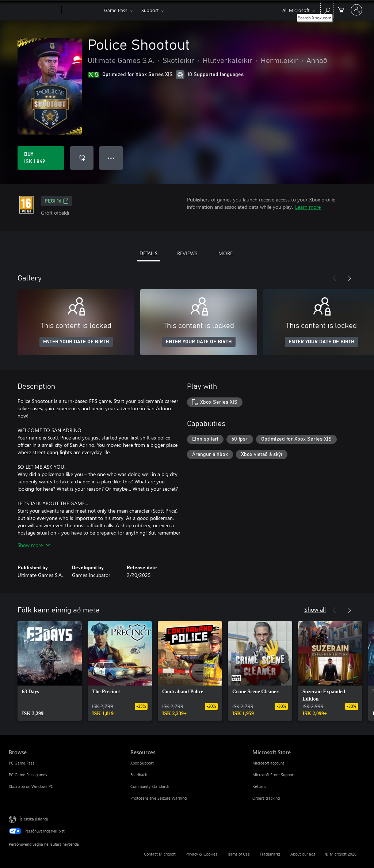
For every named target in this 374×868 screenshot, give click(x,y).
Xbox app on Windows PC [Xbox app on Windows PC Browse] (31, 786)
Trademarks (270, 854)
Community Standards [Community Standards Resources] (150, 786)
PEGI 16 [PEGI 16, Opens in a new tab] (57, 201)
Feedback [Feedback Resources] (139, 775)
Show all (315, 609)
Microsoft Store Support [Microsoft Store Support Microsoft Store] (274, 775)
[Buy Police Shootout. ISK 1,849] (41, 158)
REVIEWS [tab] (187, 253)
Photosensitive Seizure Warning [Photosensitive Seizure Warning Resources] (159, 798)
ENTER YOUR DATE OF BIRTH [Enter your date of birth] (76, 342)
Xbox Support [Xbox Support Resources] (142, 763)
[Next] (349, 278)
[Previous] (335, 278)
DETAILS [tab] (148, 253)
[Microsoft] (34, 10)
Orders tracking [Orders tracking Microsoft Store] (266, 798)
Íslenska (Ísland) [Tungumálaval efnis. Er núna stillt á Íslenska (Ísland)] (34, 819)
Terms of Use (238, 854)
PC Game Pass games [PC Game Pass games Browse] (28, 775)
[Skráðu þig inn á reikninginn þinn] (356, 10)
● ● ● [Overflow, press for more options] (111, 158)
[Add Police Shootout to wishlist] (82, 158)
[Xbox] (82, 10)
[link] (50, 671)
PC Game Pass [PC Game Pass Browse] (22, 763)
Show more (34, 545)
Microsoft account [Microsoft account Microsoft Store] (268, 763)
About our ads (303, 854)
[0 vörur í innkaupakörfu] (341, 9)
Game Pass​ (116, 10)
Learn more (308, 207)
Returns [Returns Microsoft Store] (259, 786)
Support (150, 10)
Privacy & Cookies (201, 854)
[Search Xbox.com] (327, 9)
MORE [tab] (226, 253)
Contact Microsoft (160, 854)
